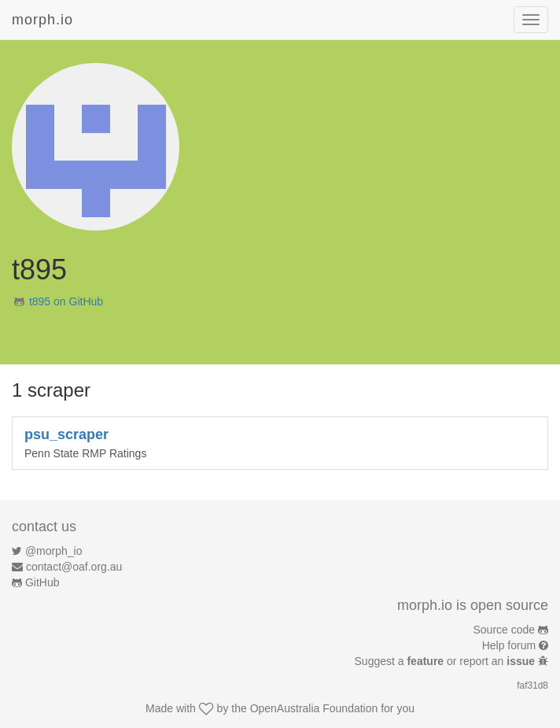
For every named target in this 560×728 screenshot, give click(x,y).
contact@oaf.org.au (74, 567)
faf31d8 (532, 686)
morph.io (42, 20)
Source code (505, 630)
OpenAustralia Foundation (314, 708)
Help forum (509, 645)
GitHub (42, 582)
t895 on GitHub (66, 301)
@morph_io (54, 551)
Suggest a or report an (446, 661)
